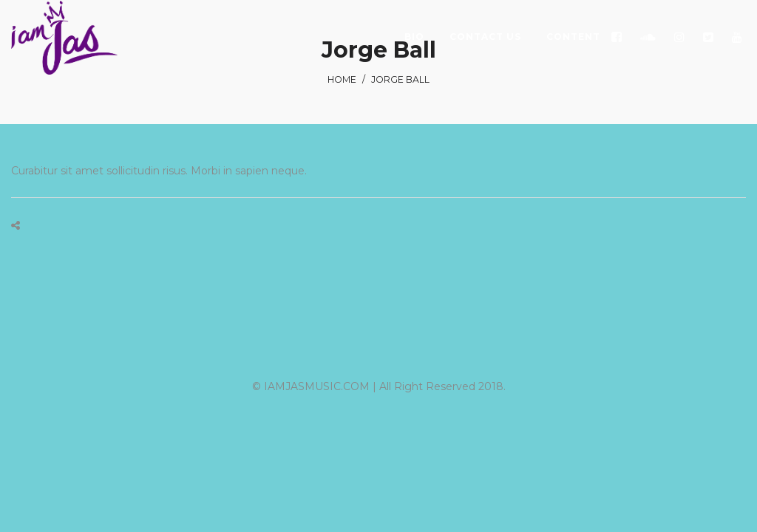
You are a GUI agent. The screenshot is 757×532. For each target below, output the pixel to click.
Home (342, 79)
